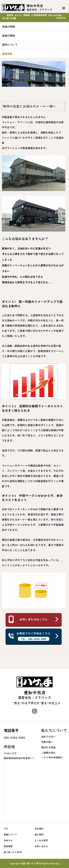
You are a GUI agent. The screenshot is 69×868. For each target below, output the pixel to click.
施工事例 (39, 834)
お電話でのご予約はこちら (34, 636)
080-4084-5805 (14, 737)
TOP (6, 828)
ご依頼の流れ (48, 753)
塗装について (10, 834)
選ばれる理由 (48, 747)
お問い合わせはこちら (34, 619)
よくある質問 (41, 840)
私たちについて (54, 730)
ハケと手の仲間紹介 (52, 757)
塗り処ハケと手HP (13, 852)
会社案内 (39, 828)
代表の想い (47, 742)
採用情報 (8, 846)
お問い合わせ (41, 846)
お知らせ (8, 840)
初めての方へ (48, 737)
